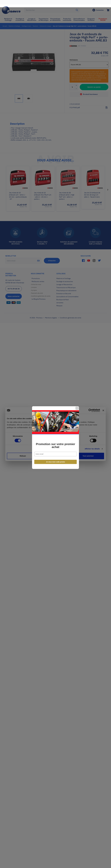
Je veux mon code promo (56, 458)
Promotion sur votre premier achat (55, 442)
